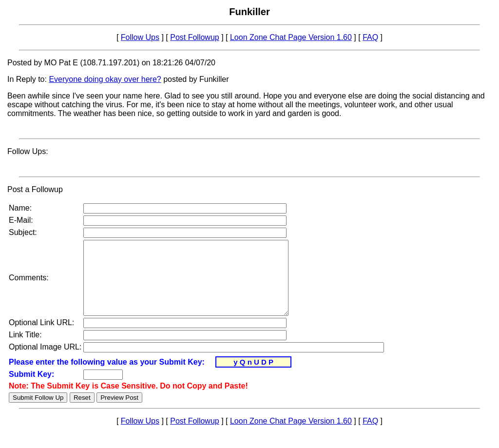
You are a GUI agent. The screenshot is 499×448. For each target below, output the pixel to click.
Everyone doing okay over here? (105, 79)
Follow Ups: (28, 151)
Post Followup (195, 37)
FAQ (370, 37)
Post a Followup (35, 189)
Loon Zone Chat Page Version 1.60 (291, 37)
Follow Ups (140, 37)
